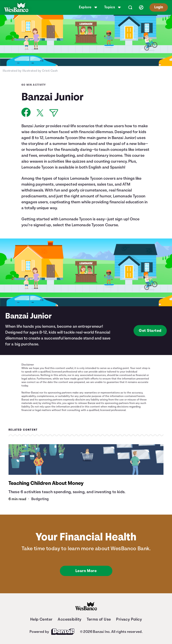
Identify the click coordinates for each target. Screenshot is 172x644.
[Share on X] (40, 113)
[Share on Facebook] (26, 112)
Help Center (41, 619)
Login (158, 7)
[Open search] (130, 7)
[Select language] (141, 7)
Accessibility (69, 619)
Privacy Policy (129, 619)
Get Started (150, 331)
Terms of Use (99, 619)
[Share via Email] (54, 113)
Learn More (86, 571)
